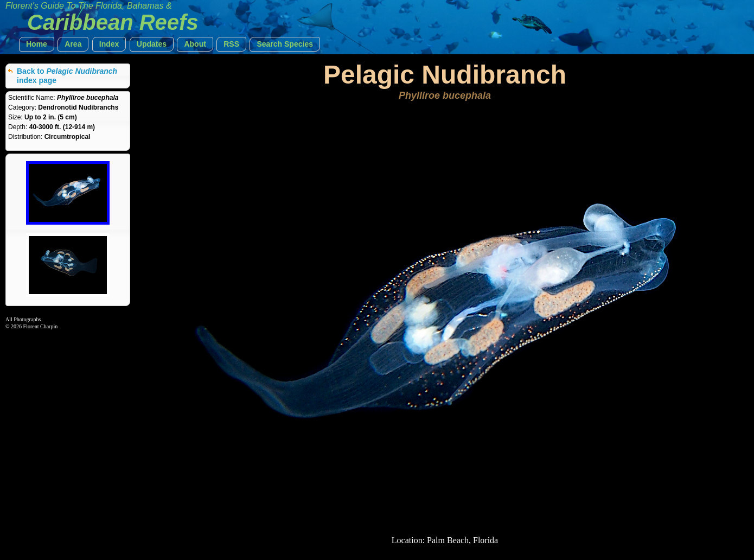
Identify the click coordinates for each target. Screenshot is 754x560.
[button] (37, 44)
